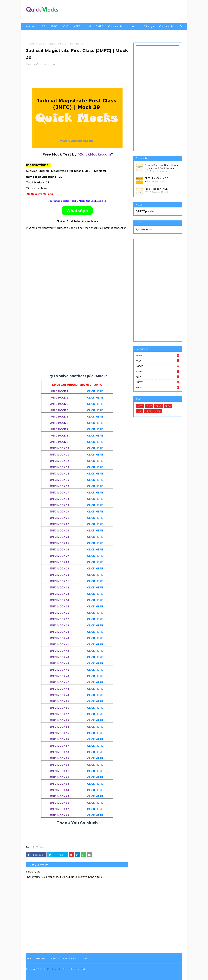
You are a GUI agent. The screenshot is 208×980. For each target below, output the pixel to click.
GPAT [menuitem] (65, 26)
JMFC (36, 847)
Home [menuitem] (30, 26)
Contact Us (54, 958)
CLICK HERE (95, 391)
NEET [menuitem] (77, 26)
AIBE (158, 355)
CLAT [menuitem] (88, 26)
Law (35, 44)
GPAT (158, 366)
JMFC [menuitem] (100, 26)
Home (29, 44)
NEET (158, 382)
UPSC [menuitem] (53, 26)
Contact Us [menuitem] (115, 26)
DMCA (84, 958)
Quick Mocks (54, 969)
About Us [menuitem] (133, 26)
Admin (32, 64)
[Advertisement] (123, 11)
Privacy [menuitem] (148, 26)
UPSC (158, 387)
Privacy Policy (70, 958)
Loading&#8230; (77, 309)
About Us (40, 958)
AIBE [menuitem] (42, 26)
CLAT (158, 361)
